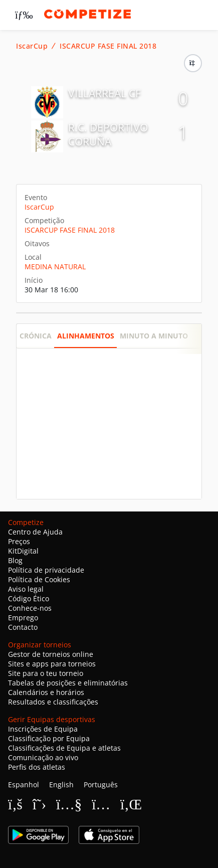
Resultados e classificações (53, 702)
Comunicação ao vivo (43, 757)
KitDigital (23, 551)
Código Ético (29, 598)
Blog (15, 560)
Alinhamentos (86, 336)
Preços (19, 541)
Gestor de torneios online (51, 654)
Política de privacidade (46, 570)
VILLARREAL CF (104, 93)
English (61, 785)
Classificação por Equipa (49, 738)
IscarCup (32, 46)
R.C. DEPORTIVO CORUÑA (108, 134)
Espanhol (24, 785)
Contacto (23, 627)
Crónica (36, 336)
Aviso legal (26, 589)
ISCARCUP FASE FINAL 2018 (108, 46)
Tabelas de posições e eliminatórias (68, 683)
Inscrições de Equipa (43, 729)
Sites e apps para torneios (52, 664)
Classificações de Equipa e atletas (64, 748)
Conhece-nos (30, 608)
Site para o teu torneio (46, 673)
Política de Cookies (39, 579)
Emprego (23, 618)
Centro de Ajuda (35, 532)
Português (101, 785)
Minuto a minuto (154, 336)
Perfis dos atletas (37, 767)
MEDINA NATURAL (55, 267)
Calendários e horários (46, 692)
